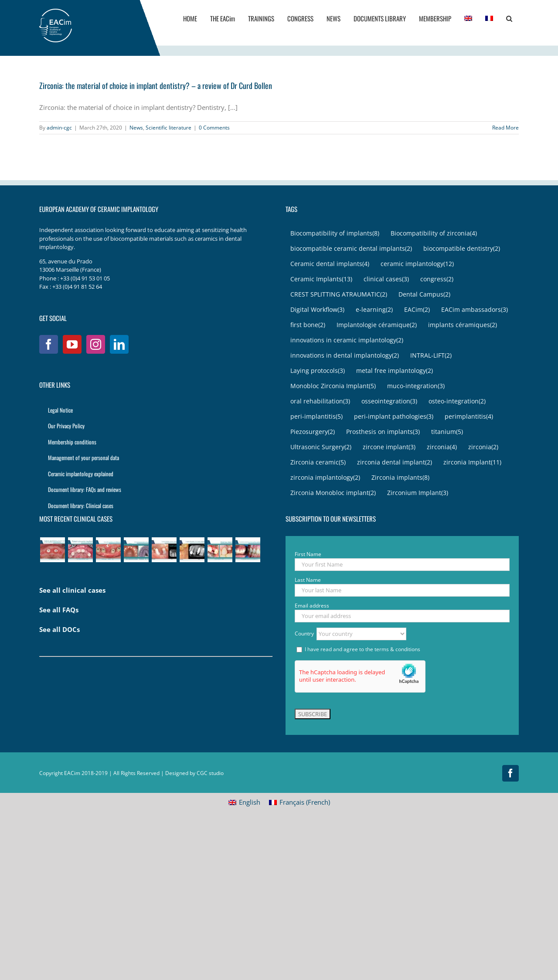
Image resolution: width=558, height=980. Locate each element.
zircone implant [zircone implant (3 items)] (389, 447)
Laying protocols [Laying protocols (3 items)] (318, 371)
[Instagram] (96, 344)
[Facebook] (49, 344)
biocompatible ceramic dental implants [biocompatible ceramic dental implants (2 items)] (351, 249)
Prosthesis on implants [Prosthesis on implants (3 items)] (383, 432)
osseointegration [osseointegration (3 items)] (389, 401)
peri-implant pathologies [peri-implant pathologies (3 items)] (394, 417)
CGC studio (210, 773)
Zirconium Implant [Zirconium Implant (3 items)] (418, 493)
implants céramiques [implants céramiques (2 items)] (463, 325)
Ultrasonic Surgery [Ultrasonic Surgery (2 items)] (321, 447)
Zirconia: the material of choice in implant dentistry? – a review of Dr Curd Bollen (156, 85)
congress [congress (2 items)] (437, 279)
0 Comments (214, 128)
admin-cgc (59, 128)
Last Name (308, 580)
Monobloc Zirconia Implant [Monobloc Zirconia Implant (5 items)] (333, 386)
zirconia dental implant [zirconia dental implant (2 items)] (395, 463)
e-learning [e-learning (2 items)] (374, 310)
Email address (312, 606)
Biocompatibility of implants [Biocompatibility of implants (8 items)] (335, 234)
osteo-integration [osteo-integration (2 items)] (457, 401)
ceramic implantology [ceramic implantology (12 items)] (417, 264)
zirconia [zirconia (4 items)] (442, 447)
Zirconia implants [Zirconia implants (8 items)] (400, 478)
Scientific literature (168, 128)
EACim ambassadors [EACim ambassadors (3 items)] (475, 310)
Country (305, 633)
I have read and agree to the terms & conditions (362, 649)
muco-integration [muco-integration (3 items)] (416, 386)
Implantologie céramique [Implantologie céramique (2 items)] (377, 325)
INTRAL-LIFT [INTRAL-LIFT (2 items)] (431, 356)
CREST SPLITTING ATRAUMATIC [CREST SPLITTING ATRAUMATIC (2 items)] (339, 295)
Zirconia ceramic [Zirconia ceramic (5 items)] (318, 463)
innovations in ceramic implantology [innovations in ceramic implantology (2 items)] (347, 340)
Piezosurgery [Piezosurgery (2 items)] (313, 432)
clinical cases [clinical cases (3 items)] (386, 279)
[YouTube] (72, 344)
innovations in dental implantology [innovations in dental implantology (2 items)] (345, 356)
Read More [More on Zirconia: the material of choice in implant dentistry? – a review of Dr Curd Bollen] (505, 128)
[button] (509, 18)
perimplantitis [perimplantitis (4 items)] (469, 417)
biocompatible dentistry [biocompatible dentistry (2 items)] (462, 249)
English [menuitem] (250, 802)
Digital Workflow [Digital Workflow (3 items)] (317, 310)
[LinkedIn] (119, 344)
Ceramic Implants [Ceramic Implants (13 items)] (321, 279)
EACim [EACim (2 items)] (417, 310)
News (136, 128)
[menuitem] (468, 18)
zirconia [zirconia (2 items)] (483, 447)
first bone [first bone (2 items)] (308, 325)
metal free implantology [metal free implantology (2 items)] (395, 371)
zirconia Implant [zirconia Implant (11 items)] (472, 463)
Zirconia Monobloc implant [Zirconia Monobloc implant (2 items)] (333, 493)
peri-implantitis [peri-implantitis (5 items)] (316, 417)
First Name (308, 554)
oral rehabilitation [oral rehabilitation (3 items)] (320, 401)
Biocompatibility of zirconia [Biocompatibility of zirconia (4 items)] (434, 234)
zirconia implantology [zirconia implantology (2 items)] (325, 478)
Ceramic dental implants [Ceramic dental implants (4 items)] (330, 264)
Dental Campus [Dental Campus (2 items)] (424, 295)
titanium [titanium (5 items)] (447, 432)
